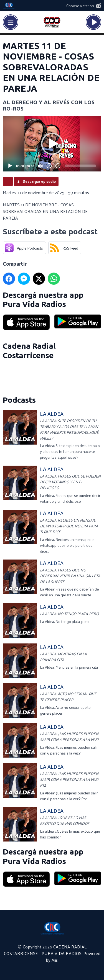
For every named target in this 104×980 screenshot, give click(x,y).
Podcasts (19, 400)
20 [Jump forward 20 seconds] (58, 166)
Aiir (54, 960)
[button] (52, 144)
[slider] (80, 166)
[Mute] (40, 166)
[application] (52, 144)
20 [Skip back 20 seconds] (49, 166)
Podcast (8, 181)
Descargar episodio (39, 181)
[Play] (10, 166)
